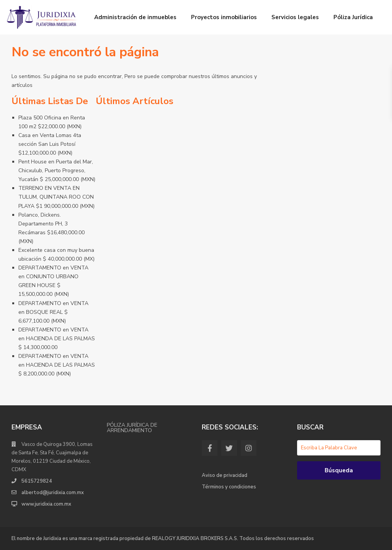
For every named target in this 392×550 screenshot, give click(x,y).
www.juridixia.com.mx (46, 504)
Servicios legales (295, 17)
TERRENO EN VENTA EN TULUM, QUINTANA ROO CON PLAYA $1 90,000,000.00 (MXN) (56, 197)
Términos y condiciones (229, 487)
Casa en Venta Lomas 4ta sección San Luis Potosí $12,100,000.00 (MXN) (50, 144)
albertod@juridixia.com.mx (53, 493)
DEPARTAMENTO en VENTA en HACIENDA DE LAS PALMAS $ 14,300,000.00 (57, 339)
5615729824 (37, 481)
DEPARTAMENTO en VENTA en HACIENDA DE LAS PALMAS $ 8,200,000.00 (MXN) (57, 365)
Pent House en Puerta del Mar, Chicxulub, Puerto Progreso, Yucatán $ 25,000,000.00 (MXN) (57, 171)
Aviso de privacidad (225, 475)
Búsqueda (339, 470)
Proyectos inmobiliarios (224, 17)
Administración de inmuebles (135, 17)
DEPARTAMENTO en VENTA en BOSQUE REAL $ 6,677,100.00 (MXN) (53, 312)
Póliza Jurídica (353, 17)
